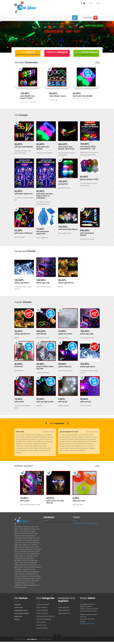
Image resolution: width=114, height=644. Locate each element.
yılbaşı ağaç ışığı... (64, 607)
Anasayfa (17, 605)
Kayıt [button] (98, 3)
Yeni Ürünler (19, 608)
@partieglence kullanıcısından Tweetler (85, 523)
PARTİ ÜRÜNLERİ (42, 610)
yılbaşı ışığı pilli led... (65, 613)
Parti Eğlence (32, 639)
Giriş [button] (90, 3)
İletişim (17, 619)
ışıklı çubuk (20, 432)
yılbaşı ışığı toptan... (64, 610)
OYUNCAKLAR (41, 625)
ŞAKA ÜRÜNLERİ (42, 628)
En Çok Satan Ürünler (22, 613)
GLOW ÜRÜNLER (42, 613)
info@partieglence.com (87, 624)
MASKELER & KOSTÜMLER (45, 616)
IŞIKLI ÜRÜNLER (42, 608)
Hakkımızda (18, 616)
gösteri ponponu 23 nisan (69, 432)
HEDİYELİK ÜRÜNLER (44, 619)
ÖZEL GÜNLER (41, 622)
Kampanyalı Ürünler (21, 610)
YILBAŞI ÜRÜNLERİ (43, 605)
